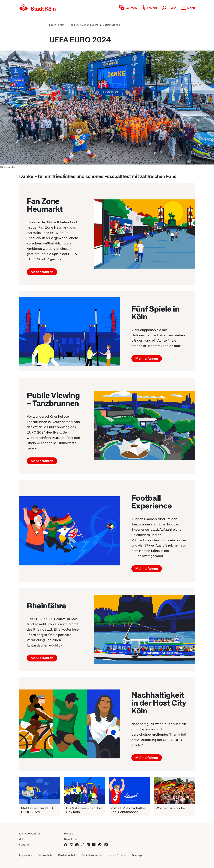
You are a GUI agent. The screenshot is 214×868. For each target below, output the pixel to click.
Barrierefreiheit (67, 855)
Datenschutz (45, 855)
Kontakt (24, 844)
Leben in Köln (57, 25)
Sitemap (137, 855)
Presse (69, 833)
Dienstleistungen (30, 833)
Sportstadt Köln (112, 25)
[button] (188, 8)
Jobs (22, 839)
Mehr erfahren (42, 272)
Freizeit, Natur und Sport (84, 25)
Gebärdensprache (92, 855)
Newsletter (71, 839)
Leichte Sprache (117, 855)
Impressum (26, 855)
